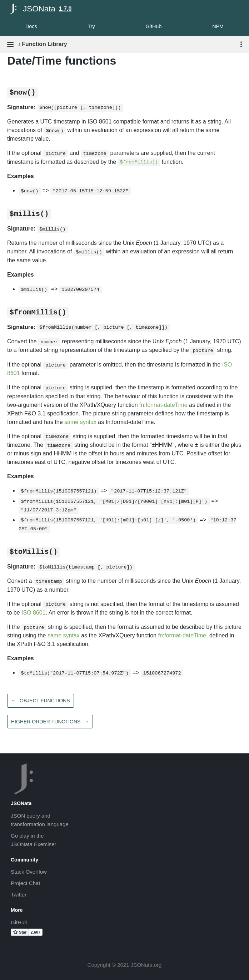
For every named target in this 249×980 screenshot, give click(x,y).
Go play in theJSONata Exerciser (34, 840)
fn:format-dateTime (163, 405)
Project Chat (26, 883)
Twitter (19, 895)
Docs (31, 26)
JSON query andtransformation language (40, 820)
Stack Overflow (29, 872)
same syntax (80, 422)
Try (91, 26)
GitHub (154, 26)
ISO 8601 (34, 613)
